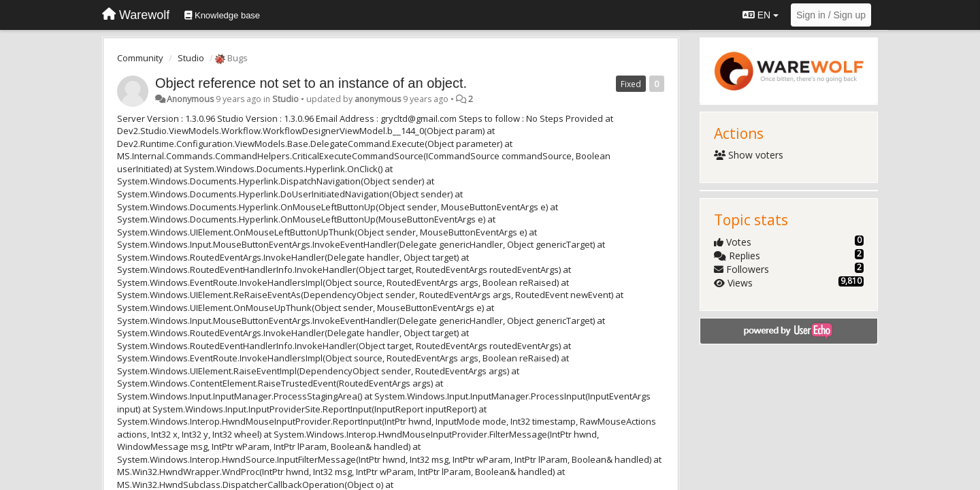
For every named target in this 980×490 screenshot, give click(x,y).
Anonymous (190, 99)
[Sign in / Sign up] (831, 15)
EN (761, 15)
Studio (191, 58)
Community (140, 58)
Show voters (749, 155)
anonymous (378, 99)
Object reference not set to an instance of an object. (311, 83)
